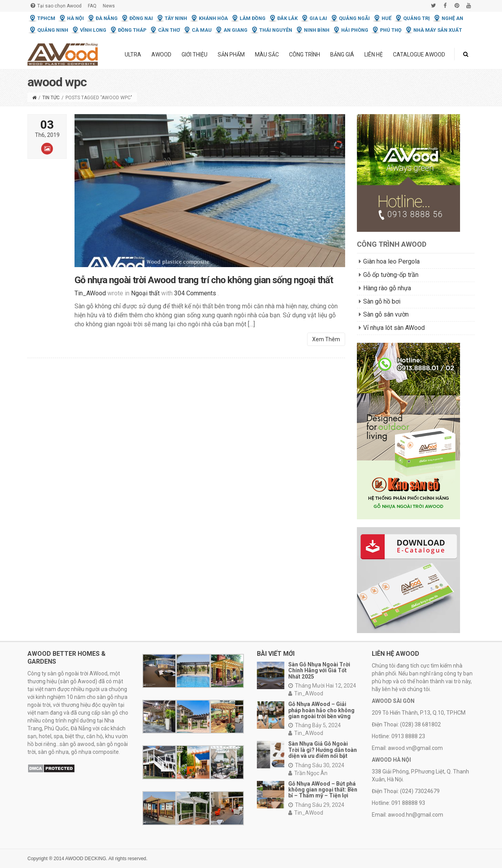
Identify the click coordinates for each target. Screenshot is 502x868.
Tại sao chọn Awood (56, 6)
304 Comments (195, 295)
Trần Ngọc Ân (308, 773)
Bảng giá (342, 55)
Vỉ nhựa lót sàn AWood (394, 328)
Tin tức (51, 98)
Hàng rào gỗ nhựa (387, 288)
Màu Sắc (267, 55)
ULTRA (133, 55)
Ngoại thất (145, 295)
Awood (161, 55)
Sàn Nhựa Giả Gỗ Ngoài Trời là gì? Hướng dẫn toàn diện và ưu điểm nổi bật (323, 750)
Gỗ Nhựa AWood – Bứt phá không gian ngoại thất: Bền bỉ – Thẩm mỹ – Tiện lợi (323, 790)
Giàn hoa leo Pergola (391, 261)
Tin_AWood (306, 693)
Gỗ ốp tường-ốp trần (391, 275)
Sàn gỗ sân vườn (386, 314)
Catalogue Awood (419, 55)
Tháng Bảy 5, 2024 (315, 725)
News (109, 6)
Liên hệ (374, 55)
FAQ (92, 6)
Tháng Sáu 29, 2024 (316, 805)
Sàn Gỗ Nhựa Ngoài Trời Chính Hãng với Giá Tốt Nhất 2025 (319, 671)
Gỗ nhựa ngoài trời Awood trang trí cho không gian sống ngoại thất (204, 281)
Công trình (305, 55)
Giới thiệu (195, 55)
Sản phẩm (231, 55)
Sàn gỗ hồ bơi (382, 301)
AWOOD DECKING (85, 859)
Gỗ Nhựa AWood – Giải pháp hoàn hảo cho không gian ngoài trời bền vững (321, 710)
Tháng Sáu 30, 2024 (316, 765)
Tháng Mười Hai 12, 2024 (322, 686)
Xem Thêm (326, 341)
